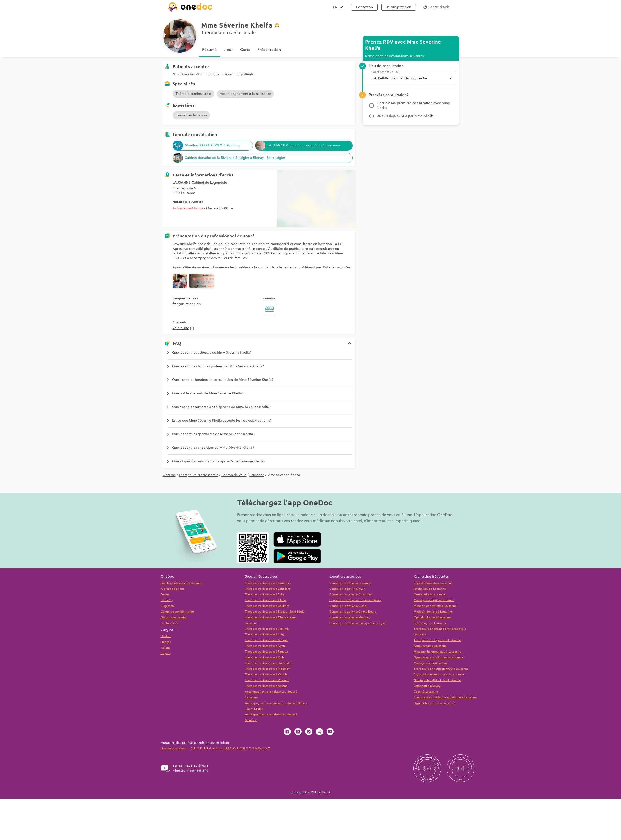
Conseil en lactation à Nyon (347, 589)
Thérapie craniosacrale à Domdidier (269, 663)
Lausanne (257, 475)
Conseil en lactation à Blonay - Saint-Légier (358, 623)
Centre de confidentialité (177, 612)
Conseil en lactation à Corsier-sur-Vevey (355, 600)
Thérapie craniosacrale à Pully (264, 595)
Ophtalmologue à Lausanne (432, 617)
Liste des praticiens (173, 749)
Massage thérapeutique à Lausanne (437, 652)
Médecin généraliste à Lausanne (435, 606)
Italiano (166, 648)
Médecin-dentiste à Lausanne (433, 612)
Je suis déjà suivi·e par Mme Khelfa (406, 116)
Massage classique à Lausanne (434, 600)
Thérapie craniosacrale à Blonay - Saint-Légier (275, 612)
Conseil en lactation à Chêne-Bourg (353, 612)
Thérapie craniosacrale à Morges (266, 640)
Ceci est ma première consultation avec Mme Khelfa (414, 106)
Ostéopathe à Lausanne (429, 595)
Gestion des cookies (174, 617)
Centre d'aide (170, 623)
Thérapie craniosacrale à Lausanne (268, 583)
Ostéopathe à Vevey (427, 686)
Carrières (167, 600)
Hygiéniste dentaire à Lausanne (435, 703)
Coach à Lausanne (426, 692)
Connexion (364, 7)
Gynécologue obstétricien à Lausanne (438, 657)
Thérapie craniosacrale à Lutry (265, 635)
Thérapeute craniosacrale (199, 475)
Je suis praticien (399, 7)
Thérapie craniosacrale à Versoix (266, 675)
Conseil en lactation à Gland (348, 606)
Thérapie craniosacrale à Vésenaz (267, 680)
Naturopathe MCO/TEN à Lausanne (437, 680)
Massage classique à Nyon (431, 663)
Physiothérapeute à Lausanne (433, 583)
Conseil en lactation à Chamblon (351, 595)
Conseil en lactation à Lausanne (350, 583)
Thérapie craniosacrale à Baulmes (267, 606)
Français (166, 642)
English (165, 653)
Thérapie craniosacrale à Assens (266, 686)
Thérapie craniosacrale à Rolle (265, 657)
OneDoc (169, 475)
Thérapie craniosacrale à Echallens (268, 589)
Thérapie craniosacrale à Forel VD (267, 629)
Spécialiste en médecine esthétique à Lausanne (445, 697)
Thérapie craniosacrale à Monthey (267, 669)
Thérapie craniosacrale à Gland (266, 600)
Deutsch (166, 636)
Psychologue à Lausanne (430, 589)
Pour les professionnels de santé (181, 583)
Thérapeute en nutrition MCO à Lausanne (441, 669)
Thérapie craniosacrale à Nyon (265, 646)
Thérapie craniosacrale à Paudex (266, 652)
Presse (165, 595)
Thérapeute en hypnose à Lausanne (437, 640)
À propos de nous (172, 589)
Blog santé (168, 606)
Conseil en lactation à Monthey (350, 617)
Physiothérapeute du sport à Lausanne (439, 675)
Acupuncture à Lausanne (430, 646)
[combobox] (412, 78)
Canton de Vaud (234, 475)
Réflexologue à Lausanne (430, 623)
